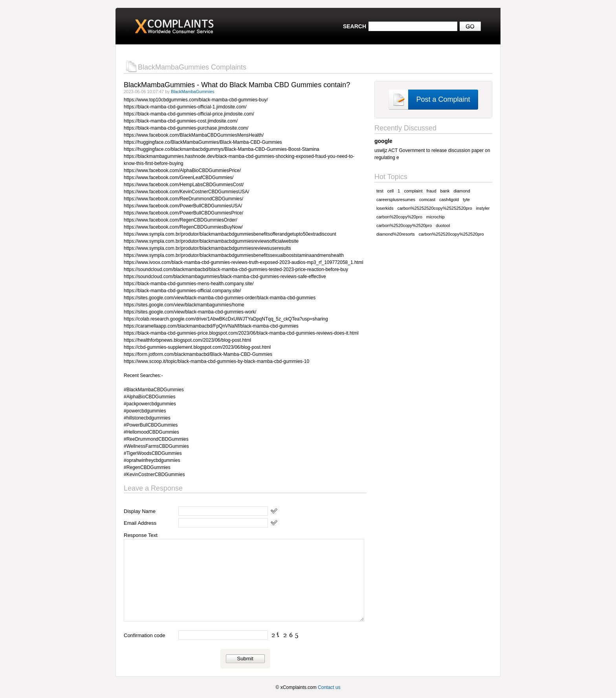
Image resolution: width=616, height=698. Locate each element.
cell (391, 191)
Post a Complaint (443, 99)
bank (445, 191)
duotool (443, 225)
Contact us (329, 687)
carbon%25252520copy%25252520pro (434, 208)
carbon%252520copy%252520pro (451, 234)
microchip (435, 217)
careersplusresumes (396, 200)
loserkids (385, 208)
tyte (466, 200)
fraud (431, 191)
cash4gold (449, 200)
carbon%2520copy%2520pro (404, 225)
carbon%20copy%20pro (399, 217)
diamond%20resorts (396, 234)
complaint (413, 191)
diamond (462, 191)
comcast (427, 200)
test (380, 191)
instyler (483, 208)
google (383, 141)
